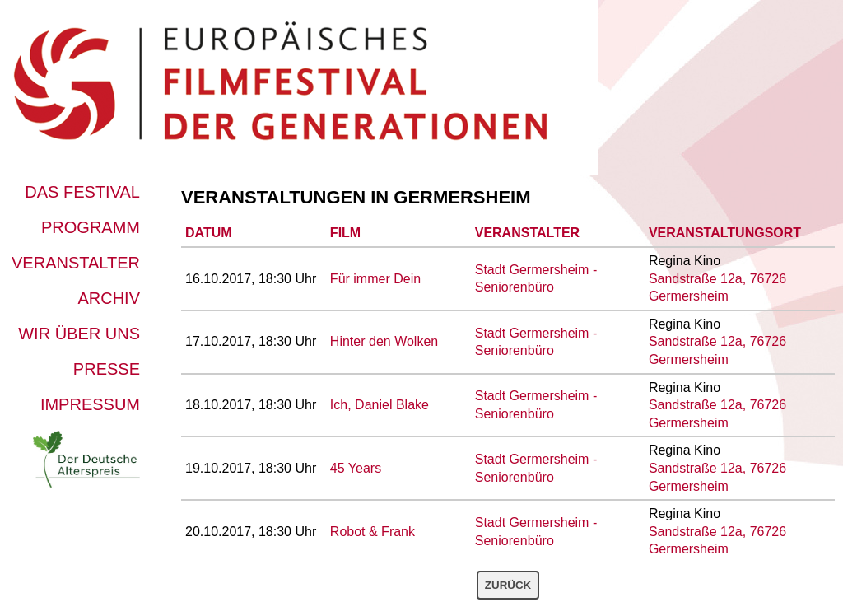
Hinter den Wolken (384, 341)
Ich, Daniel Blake (380, 405)
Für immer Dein (375, 279)
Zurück (508, 585)
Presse (107, 369)
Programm (91, 227)
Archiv (109, 298)
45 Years (356, 468)
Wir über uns (79, 334)
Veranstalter (76, 263)
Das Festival (82, 192)
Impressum (90, 404)
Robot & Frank (373, 532)
